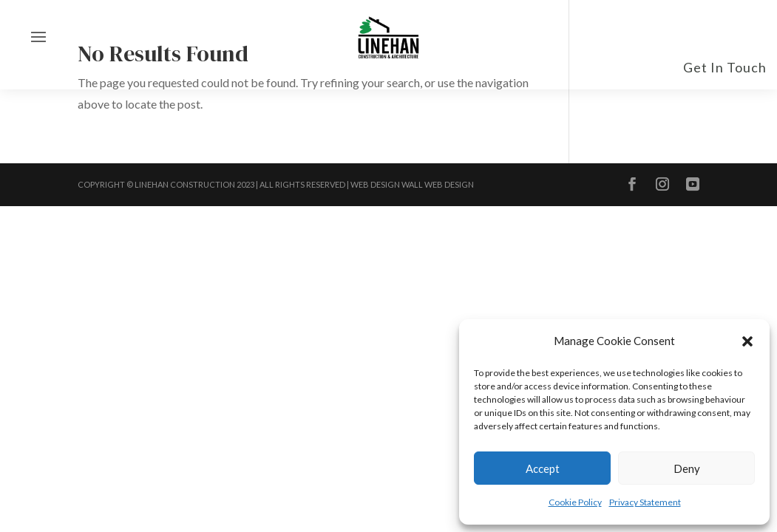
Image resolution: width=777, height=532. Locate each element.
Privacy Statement (645, 502)
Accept (543, 468)
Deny (687, 468)
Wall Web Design (438, 184)
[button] (747, 341)
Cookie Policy (575, 502)
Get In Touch (725, 67)
